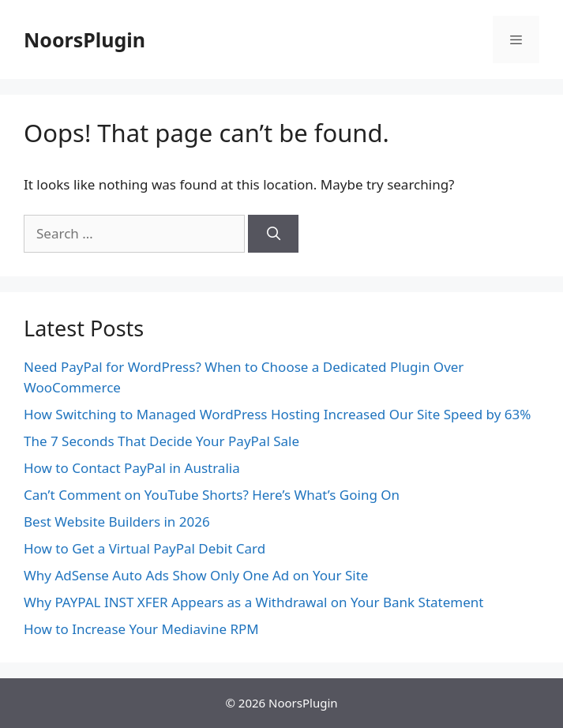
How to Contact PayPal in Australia (132, 468)
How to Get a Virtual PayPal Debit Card (145, 548)
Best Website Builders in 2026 (117, 522)
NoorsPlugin (84, 39)
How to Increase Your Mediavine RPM (141, 629)
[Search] (273, 234)
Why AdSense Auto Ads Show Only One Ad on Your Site (196, 575)
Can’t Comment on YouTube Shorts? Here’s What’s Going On (212, 495)
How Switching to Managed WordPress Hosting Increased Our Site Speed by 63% (277, 414)
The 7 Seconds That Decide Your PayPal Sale (161, 441)
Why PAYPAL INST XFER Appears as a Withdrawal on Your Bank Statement (253, 602)
